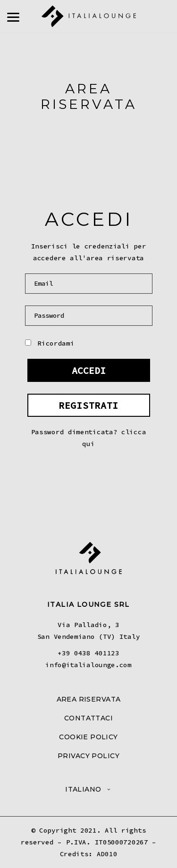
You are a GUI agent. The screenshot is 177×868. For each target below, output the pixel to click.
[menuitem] (88, 789)
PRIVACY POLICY (88, 756)
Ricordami (50, 343)
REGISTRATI (88, 405)
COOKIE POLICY (88, 737)
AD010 (107, 854)
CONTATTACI (88, 718)
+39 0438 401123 (88, 653)
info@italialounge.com (88, 665)
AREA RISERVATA (89, 699)
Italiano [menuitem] (83, 789)
